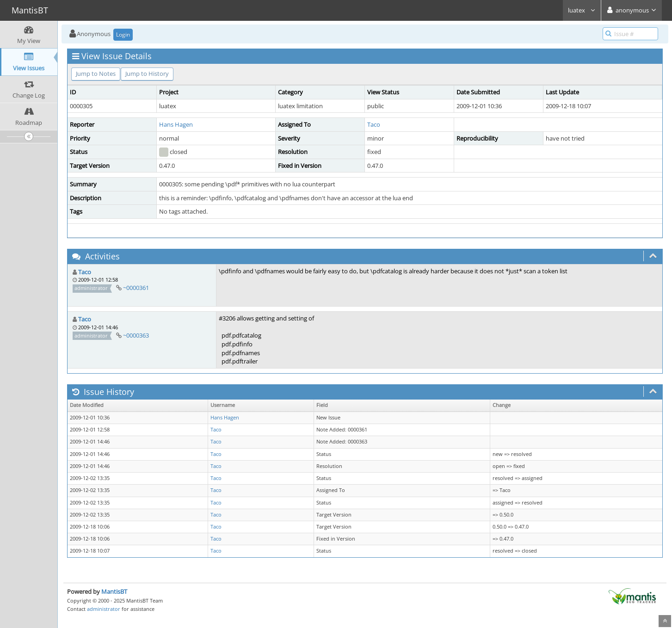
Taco (374, 124)
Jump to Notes (96, 74)
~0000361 (136, 288)
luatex (582, 10)
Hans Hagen (176, 124)
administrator (104, 609)
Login (123, 34)
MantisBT (114, 591)
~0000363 (136, 335)
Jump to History (147, 74)
